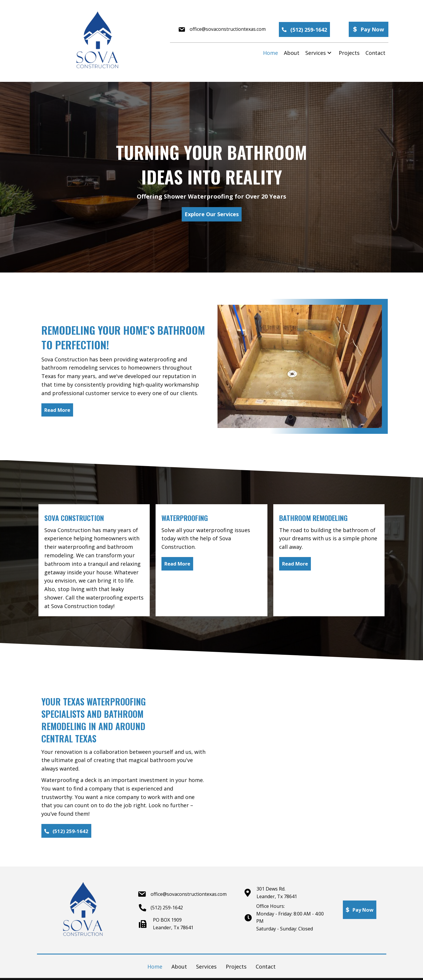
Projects (236, 967)
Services (206, 967)
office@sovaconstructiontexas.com (228, 29)
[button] (304, 29)
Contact (266, 967)
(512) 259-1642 (167, 908)
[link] (271, 53)
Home (155, 967)
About (179, 967)
